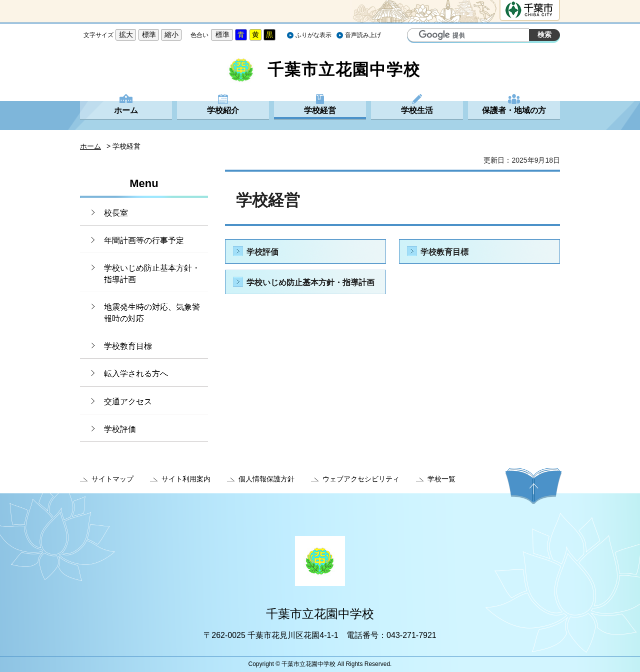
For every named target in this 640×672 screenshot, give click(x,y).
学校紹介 (223, 110)
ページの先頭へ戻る (533, 486)
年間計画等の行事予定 (144, 240)
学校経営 (320, 110)
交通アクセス (128, 402)
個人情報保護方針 (266, 479)
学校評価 (120, 429)
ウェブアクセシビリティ (361, 479)
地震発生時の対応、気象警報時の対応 (152, 312)
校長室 (116, 213)
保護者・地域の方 (514, 110)
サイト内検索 (416, 36)
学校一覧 (441, 479)
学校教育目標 (128, 346)
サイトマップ (112, 479)
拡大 (126, 35)
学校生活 (417, 110)
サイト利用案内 (186, 479)
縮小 (171, 35)
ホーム (126, 110)
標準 (149, 35)
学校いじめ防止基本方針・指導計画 (152, 273)
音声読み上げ (363, 35)
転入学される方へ (136, 374)
